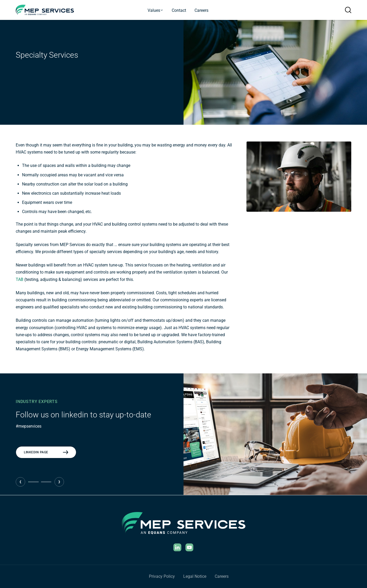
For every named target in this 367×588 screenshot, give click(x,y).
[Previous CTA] (20, 482)
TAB (20, 279)
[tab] (34, 482)
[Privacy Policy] (162, 576)
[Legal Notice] (195, 576)
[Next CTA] (59, 482)
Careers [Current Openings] (201, 10)
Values (155, 10)
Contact (179, 10)
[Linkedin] (177, 547)
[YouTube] (190, 547)
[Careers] (222, 576)
